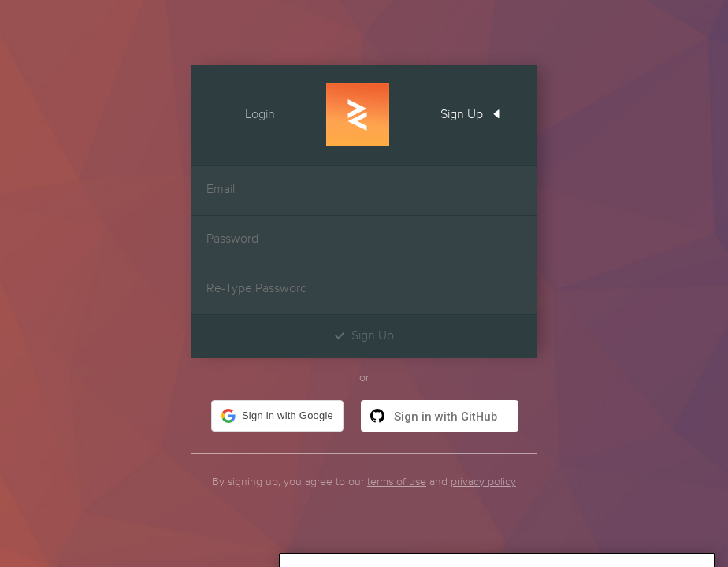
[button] (277, 416)
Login (246, 113)
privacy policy (483, 482)
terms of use (397, 482)
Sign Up (476, 113)
